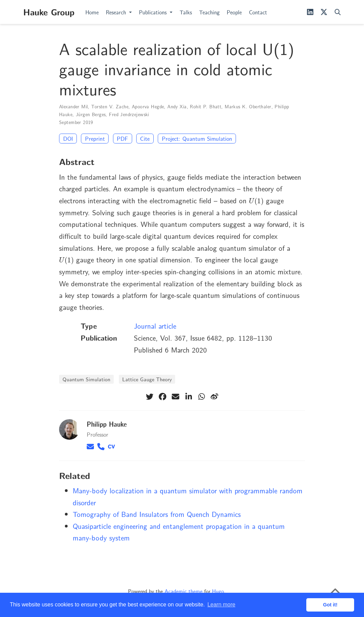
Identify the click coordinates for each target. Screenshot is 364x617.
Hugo (218, 591)
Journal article (155, 326)
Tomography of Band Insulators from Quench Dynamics (157, 514)
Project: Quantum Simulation (197, 138)
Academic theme (184, 591)
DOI (68, 138)
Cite (145, 138)
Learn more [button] (221, 605)
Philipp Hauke (107, 424)
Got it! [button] (330, 605)
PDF (122, 138)
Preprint (95, 138)
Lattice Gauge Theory (147, 379)
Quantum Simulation (86, 379)
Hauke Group (49, 12)
